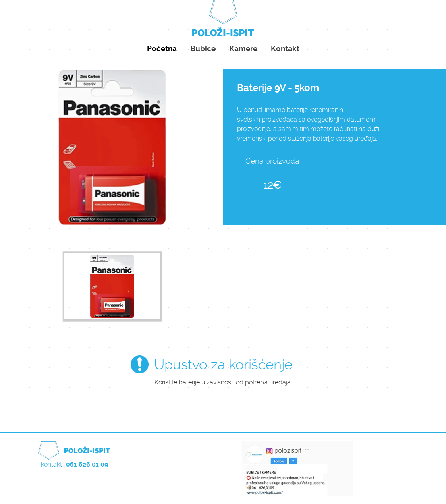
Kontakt (285, 49)
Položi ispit (223, 19)
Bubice (203, 49)
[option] (112, 286)
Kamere (243, 49)
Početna (162, 49)
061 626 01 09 (87, 464)
